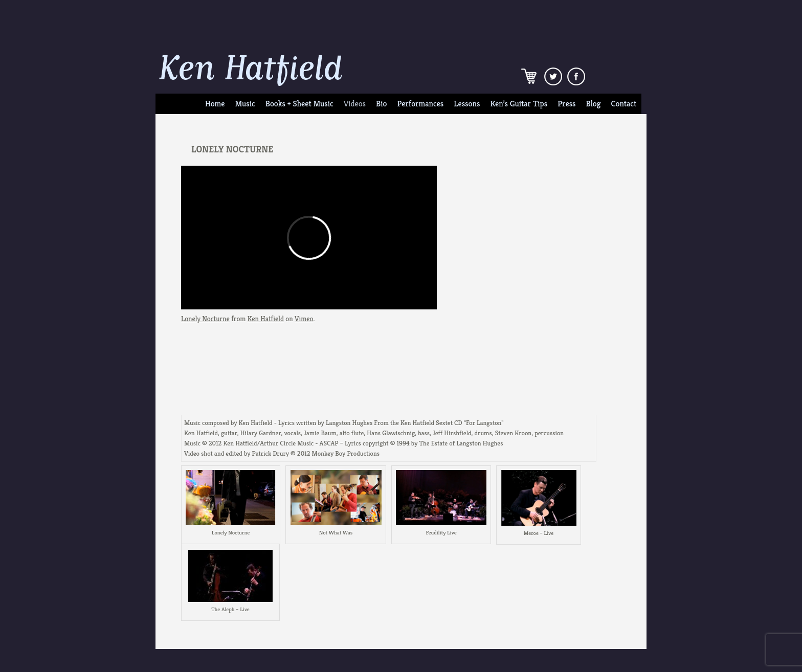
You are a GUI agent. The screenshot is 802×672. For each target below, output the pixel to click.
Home (215, 104)
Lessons (467, 104)
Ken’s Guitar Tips (519, 104)
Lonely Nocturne (205, 319)
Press (566, 104)
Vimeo (304, 319)
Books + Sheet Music (299, 104)
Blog (594, 104)
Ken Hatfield (266, 319)
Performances (420, 104)
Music (245, 104)
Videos (355, 104)
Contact (624, 104)
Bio (381, 104)
